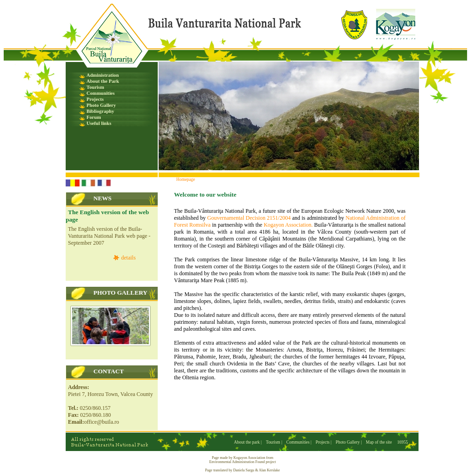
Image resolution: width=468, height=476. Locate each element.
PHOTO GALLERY (120, 293)
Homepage (185, 179)
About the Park (103, 81)
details (128, 258)
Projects (95, 99)
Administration (103, 75)
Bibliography (100, 111)
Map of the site (379, 442)
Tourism (95, 87)
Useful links (99, 123)
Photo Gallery (101, 105)
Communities (101, 93)
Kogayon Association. (288, 225)
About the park (247, 442)
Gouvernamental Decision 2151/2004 (249, 218)
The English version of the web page (107, 216)
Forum (94, 117)
